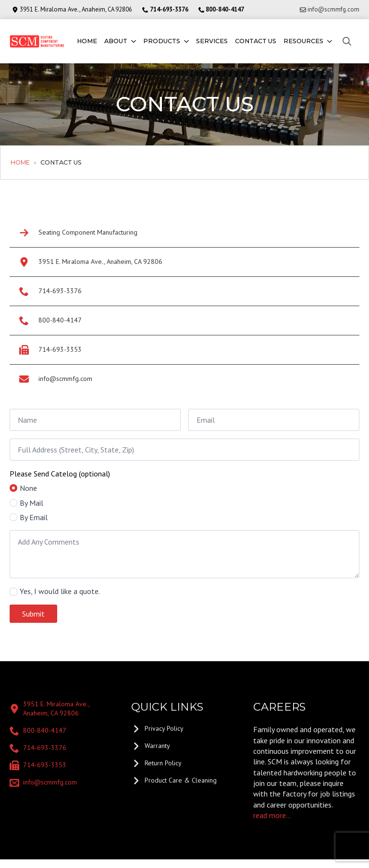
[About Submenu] (133, 42)
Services (212, 41)
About (116, 41)
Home (87, 41)
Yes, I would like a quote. (60, 591)
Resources (303, 41)
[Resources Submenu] (329, 42)
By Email (34, 517)
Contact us (256, 41)
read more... (272, 815)
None (28, 488)
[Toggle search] (347, 41)
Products (162, 41)
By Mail (31, 503)
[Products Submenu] (186, 42)
